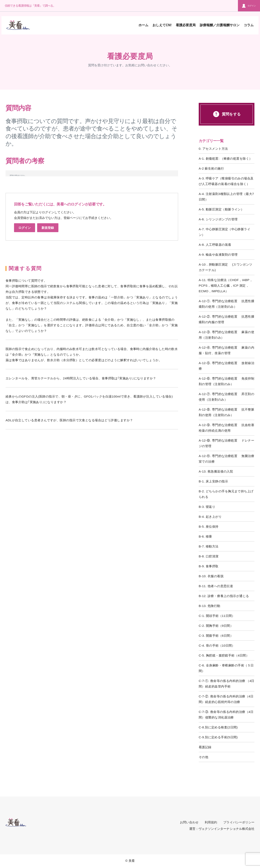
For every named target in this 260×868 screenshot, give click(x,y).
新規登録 (48, 228)
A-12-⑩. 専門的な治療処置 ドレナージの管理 (226, 443)
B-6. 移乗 (205, 536)
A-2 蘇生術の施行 (211, 168)
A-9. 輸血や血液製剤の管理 (218, 255)
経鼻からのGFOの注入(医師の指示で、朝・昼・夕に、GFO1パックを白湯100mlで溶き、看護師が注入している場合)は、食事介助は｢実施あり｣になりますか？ (89, 399)
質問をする (226, 114)
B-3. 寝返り (207, 507)
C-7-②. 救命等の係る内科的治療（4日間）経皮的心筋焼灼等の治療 (226, 699)
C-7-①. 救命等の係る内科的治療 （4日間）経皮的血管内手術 (227, 684)
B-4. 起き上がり (210, 517)
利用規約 (211, 822)
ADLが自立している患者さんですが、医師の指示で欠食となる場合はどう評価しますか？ (69, 420)
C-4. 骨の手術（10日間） (217, 645)
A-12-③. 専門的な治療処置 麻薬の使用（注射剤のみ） (226, 335)
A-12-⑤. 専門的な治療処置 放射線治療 (226, 366)
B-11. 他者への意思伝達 (216, 586)
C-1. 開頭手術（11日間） (217, 616)
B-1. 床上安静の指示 (213, 481)
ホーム (143, 25)
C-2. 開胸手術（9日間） (216, 626)
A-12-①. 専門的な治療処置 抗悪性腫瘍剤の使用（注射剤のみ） (226, 304)
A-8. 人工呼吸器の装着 (215, 245)
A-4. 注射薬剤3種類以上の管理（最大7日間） (226, 197)
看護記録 (205, 747)
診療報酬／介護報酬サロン (220, 25)
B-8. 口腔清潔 (209, 556)
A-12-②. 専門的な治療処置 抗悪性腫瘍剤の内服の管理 (226, 319)
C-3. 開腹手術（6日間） (216, 636)
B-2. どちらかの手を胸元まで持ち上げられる (226, 494)
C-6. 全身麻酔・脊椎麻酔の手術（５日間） (226, 668)
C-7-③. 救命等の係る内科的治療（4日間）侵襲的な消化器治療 (226, 715)
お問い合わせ (189, 822)
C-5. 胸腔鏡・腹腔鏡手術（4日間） (224, 655)
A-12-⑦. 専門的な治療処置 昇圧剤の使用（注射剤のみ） (226, 397)
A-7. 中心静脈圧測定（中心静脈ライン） (225, 232)
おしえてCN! (162, 25)
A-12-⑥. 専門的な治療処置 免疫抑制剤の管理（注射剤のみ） (226, 381)
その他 (203, 757)
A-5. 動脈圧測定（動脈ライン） (221, 209)
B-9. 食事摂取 (209, 566)
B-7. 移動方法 (209, 546)
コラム (249, 25)
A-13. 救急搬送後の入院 (216, 471)
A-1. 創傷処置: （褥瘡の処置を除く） (225, 159)
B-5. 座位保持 (209, 527)
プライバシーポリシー (239, 822)
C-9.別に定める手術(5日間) (218, 737)
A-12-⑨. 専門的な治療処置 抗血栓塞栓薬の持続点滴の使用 (226, 428)
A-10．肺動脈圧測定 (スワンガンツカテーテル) (226, 267)
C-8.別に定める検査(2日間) (218, 727)
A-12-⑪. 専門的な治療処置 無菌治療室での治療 (226, 459)
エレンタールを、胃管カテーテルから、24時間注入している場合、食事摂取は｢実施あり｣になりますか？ (81, 378)
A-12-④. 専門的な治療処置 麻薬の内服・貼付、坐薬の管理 (226, 350)
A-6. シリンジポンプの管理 (218, 219)
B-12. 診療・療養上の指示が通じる (224, 596)
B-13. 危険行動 (210, 606)
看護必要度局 (186, 25)
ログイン (249, 6)
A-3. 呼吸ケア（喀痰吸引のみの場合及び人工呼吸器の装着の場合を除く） (226, 181)
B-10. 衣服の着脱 (211, 576)
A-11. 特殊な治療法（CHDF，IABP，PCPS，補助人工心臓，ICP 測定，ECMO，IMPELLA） (226, 286)
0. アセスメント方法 (213, 149)
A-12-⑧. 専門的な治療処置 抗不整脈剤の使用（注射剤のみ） (226, 412)
